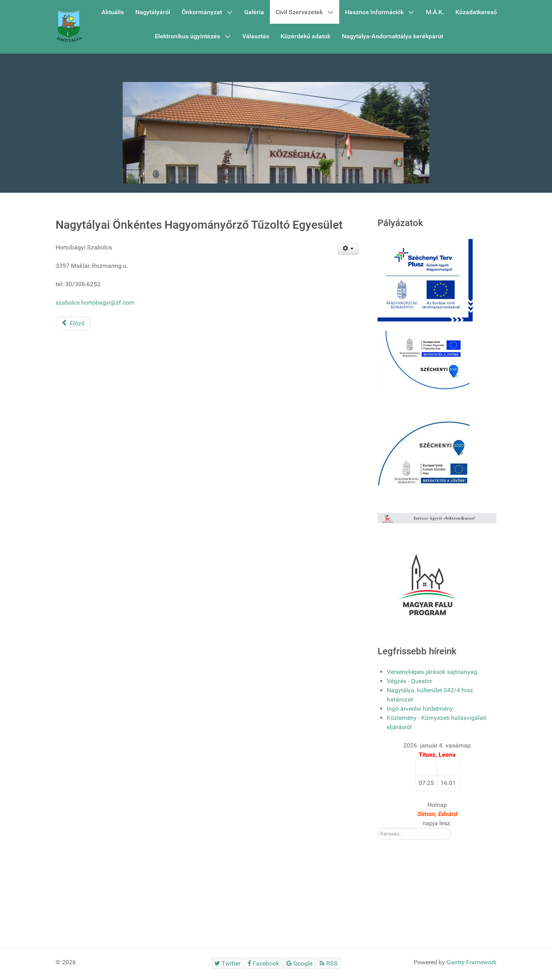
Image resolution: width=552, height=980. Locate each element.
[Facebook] (264, 963)
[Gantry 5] (69, 27)
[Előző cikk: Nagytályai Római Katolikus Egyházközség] (73, 323)
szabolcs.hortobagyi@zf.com (95, 302)
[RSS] (329, 963)
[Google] (300, 963)
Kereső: (378, 828)
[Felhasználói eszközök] (348, 249)
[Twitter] (228, 963)
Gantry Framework (472, 962)
